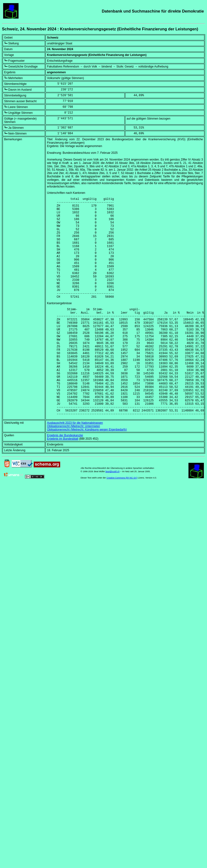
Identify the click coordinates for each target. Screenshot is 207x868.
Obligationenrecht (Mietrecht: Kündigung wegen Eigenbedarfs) (87, 474)
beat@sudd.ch (112, 516)
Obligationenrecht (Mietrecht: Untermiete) (73, 471)
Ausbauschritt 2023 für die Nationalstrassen (75, 468)
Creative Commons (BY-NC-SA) (122, 523)
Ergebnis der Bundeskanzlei (65, 480)
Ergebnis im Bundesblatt (63, 484)
